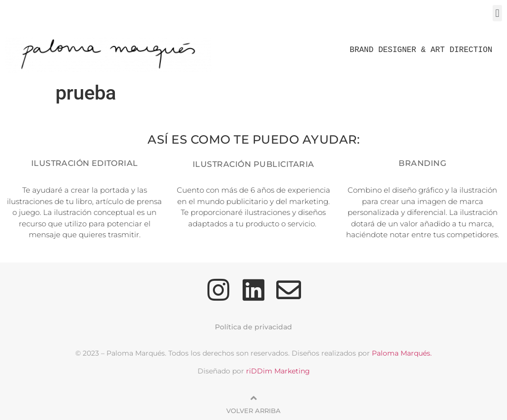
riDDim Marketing (278, 371)
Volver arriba (253, 411)
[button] (497, 13)
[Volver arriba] (253, 398)
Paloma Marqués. (402, 353)
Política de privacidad (253, 327)
